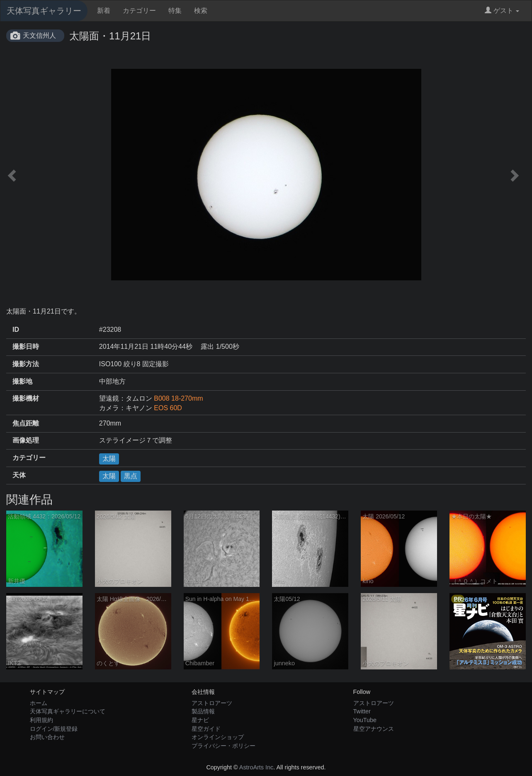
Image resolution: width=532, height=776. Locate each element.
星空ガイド (206, 729)
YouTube (365, 720)
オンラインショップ (218, 737)
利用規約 (41, 720)
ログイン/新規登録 (54, 729)
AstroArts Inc (256, 767)
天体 (19, 475)
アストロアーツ (212, 703)
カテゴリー (139, 11)
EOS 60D (168, 408)
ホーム (39, 703)
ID (16, 330)
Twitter (362, 711)
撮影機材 (26, 398)
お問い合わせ (47, 737)
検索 (201, 11)
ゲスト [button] (502, 11)
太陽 (109, 459)
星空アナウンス (374, 729)
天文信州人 (39, 35)
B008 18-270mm (178, 398)
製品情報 (203, 711)
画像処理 (26, 440)
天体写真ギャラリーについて (68, 711)
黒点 (131, 476)
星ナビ (200, 720)
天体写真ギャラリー (44, 11)
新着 (104, 11)
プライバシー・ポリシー (223, 746)
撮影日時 (26, 347)
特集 (175, 11)
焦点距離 (26, 423)
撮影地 (22, 381)
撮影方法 (26, 364)
